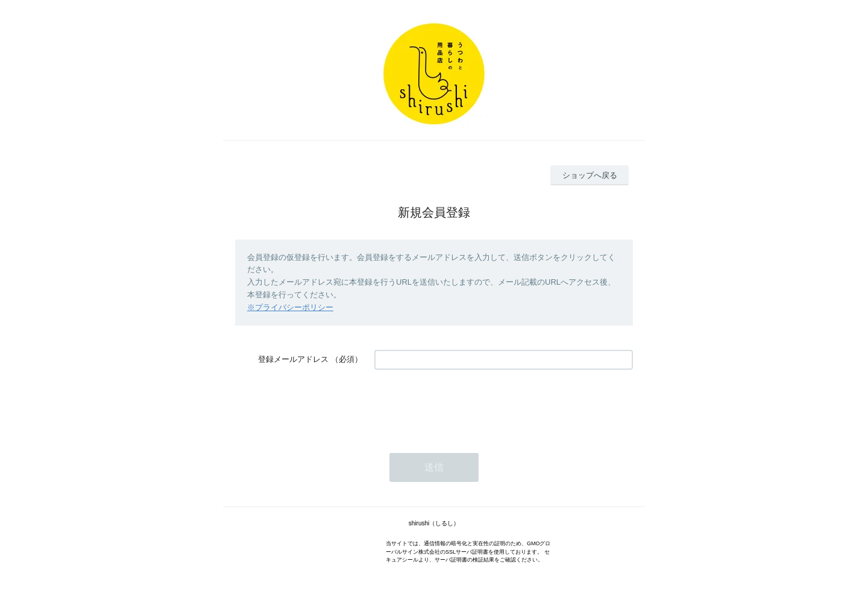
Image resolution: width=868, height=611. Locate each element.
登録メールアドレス (293, 359)
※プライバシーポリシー (290, 307)
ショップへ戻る (590, 175)
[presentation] (466, 405)
